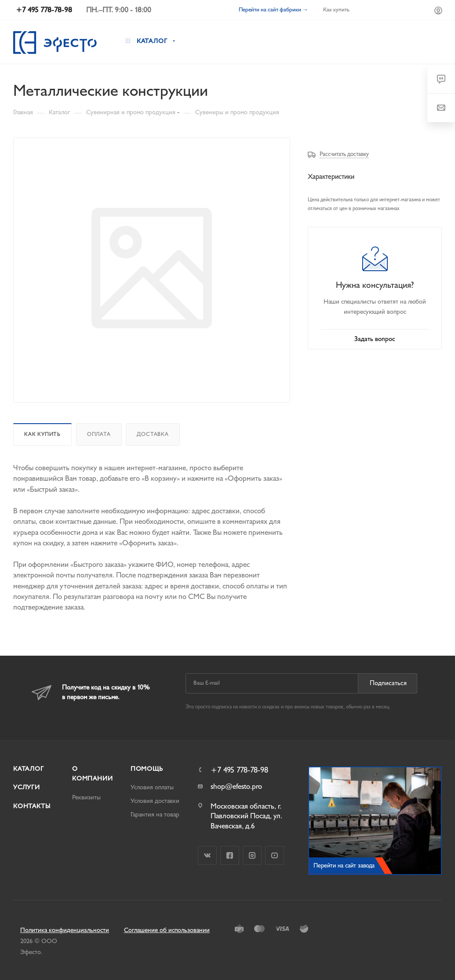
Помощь (147, 769)
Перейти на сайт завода (344, 866)
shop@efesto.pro (236, 786)
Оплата (99, 434)
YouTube (275, 855)
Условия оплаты (152, 787)
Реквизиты (86, 797)
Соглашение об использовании (167, 930)
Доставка (153, 434)
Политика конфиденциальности (65, 930)
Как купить (42, 434)
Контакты (32, 806)
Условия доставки (155, 801)
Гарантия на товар (155, 815)
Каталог (29, 769)
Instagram (252, 855)
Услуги (27, 787)
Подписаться (388, 683)
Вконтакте (207, 855)
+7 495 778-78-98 (239, 770)
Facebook (230, 855)
